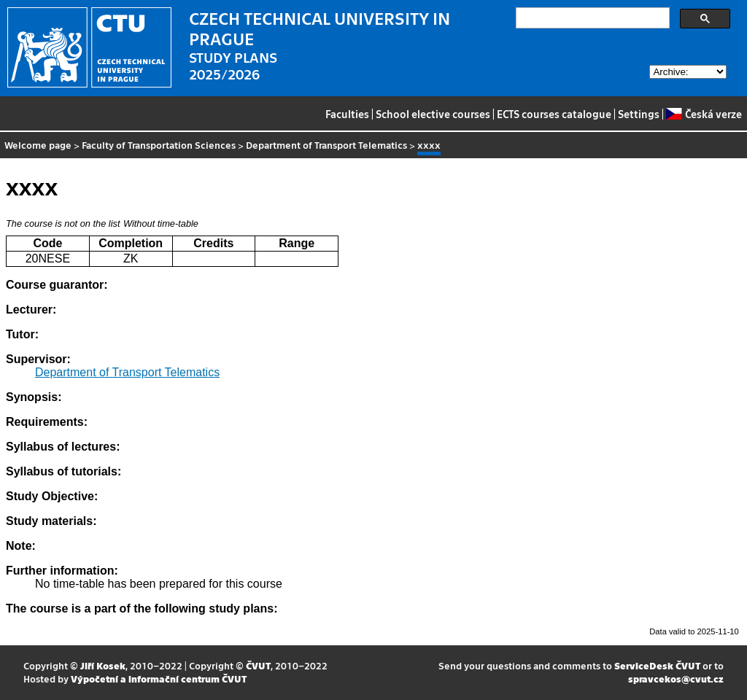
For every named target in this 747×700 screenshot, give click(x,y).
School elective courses (433, 114)
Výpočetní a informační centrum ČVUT (159, 678)
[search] (591, 18)
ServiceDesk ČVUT (657, 665)
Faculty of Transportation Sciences (159, 145)
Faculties (347, 114)
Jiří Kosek (103, 665)
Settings (639, 114)
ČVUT (258, 665)
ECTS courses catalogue (554, 114)
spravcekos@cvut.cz (676, 678)
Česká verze (704, 114)
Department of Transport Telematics (326, 145)
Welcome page (38, 145)
